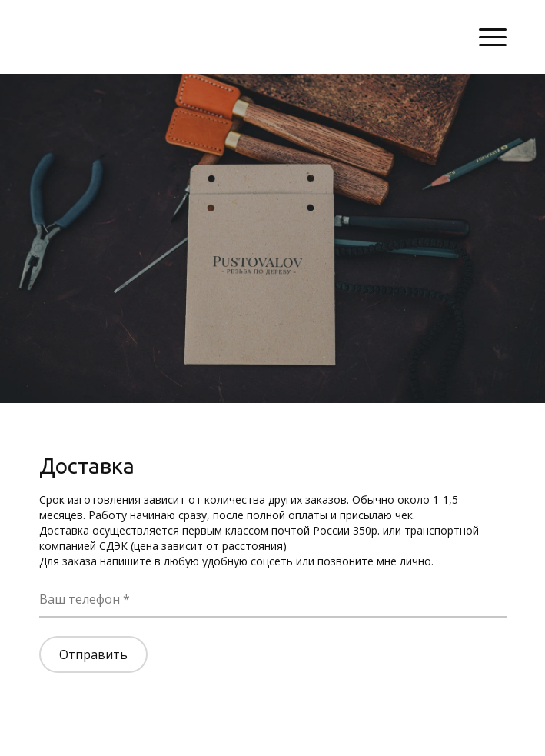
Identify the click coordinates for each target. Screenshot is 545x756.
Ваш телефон (81, 599)
